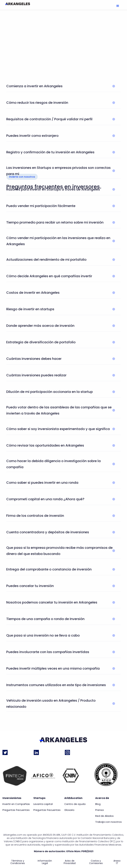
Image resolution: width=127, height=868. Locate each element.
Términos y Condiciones (18, 862)
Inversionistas (12, 798)
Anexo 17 (117, 862)
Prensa (99, 810)
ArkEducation (73, 798)
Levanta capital (43, 804)
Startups (39, 798)
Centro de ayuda (75, 804)
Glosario (69, 810)
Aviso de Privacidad (70, 862)
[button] (118, 6)
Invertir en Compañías (16, 804)
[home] (18, 4)
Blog (98, 804)
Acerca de (102, 798)
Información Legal (45, 862)
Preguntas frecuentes (16, 810)
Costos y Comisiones (96, 862)
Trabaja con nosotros (108, 822)
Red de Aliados (104, 816)
